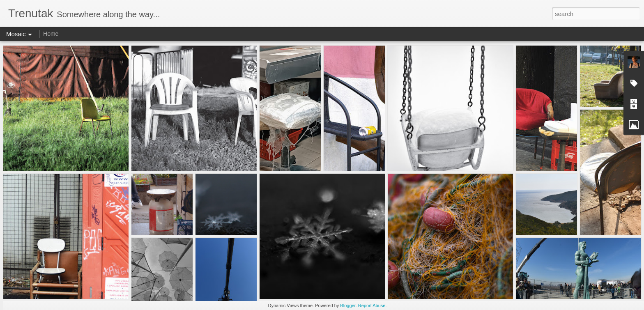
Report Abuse (372, 305)
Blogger (348, 305)
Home (51, 34)
